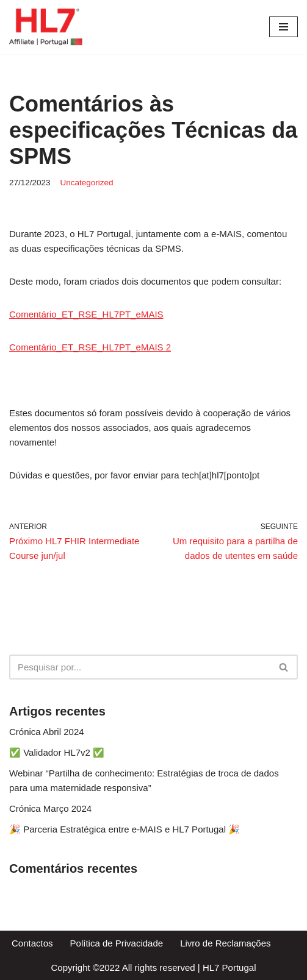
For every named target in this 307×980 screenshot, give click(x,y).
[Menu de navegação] (284, 27)
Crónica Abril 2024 (47, 732)
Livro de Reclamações (225, 943)
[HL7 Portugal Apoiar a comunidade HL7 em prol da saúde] (46, 27)
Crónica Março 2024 (50, 808)
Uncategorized (87, 183)
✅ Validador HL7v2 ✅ (57, 752)
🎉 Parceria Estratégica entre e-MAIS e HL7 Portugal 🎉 (125, 829)
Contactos (32, 943)
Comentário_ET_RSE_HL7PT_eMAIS (86, 314)
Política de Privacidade (117, 943)
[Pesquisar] (140, 667)
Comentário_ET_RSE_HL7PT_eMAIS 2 (90, 347)
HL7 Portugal (229, 968)
